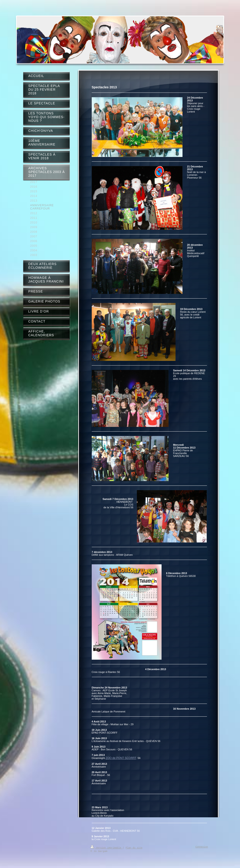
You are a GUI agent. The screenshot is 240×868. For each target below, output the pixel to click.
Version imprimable (107, 848)
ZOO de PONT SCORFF (121, 758)
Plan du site (134, 848)
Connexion (202, 847)
